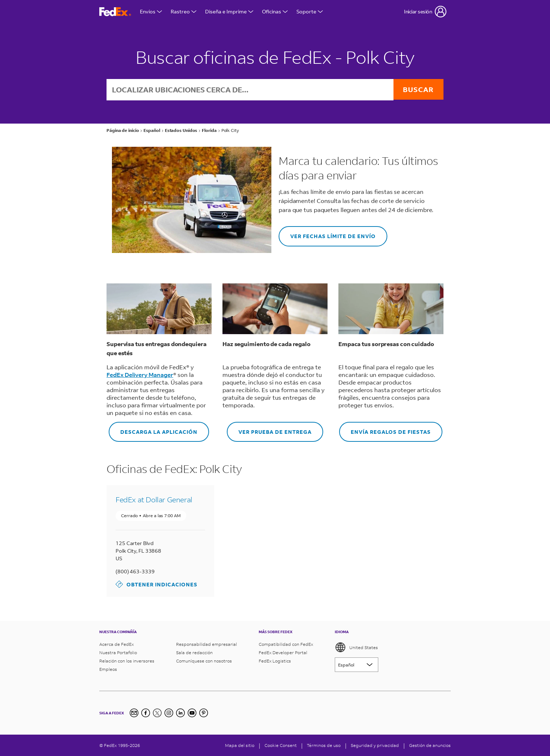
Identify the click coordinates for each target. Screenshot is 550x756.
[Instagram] (169, 713)
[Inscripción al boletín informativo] (134, 713)
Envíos (151, 11)
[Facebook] (146, 713)
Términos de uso (324, 745)
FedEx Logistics (275, 661)
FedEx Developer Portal (283, 653)
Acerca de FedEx (116, 644)
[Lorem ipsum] (357, 665)
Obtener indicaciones (157, 585)
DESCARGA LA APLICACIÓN (153, 429)
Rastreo (184, 11)
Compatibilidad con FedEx (286, 644)
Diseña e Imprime (229, 11)
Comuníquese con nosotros (204, 661)
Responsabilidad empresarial (207, 644)
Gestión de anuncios (430, 745)
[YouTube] (192, 713)
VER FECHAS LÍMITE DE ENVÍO (327, 234)
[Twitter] (157, 713)
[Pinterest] (204, 713)
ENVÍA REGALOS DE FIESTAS (385, 429)
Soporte (310, 11)
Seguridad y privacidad (375, 745)
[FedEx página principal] (115, 12)
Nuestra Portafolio (118, 653)
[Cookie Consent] (281, 745)
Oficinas (275, 11)
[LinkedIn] (180, 713)
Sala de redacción (194, 653)
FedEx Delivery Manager (140, 375)
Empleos (108, 669)
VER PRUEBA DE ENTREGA (269, 429)
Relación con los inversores (127, 661)
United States (356, 647)
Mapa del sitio (240, 745)
